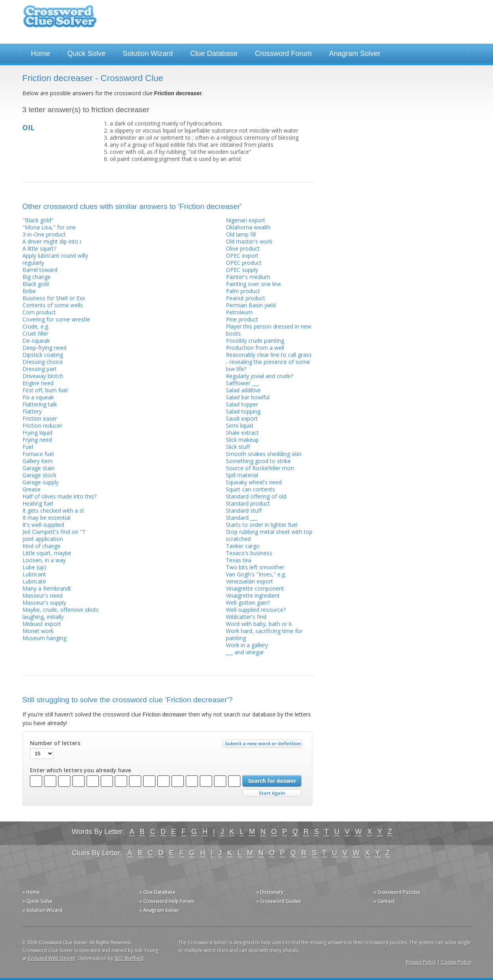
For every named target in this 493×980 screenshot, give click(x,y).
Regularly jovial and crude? (259, 376)
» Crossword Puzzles (397, 892)
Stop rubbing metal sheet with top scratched (269, 535)
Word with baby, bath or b (259, 624)
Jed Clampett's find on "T (54, 532)
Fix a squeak (38, 397)
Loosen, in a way (44, 560)
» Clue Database (157, 892)
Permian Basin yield (251, 305)
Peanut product (246, 298)
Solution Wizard (148, 54)
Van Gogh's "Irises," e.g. (256, 574)
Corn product (39, 312)
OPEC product (244, 263)
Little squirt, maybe (47, 553)
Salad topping (243, 411)
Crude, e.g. (36, 326)
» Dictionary (270, 892)
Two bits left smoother (255, 567)
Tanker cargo (243, 546)
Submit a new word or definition (264, 746)
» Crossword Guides (279, 901)
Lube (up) (34, 567)
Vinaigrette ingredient (253, 595)
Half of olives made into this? (59, 496)
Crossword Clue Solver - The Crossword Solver (60, 20)
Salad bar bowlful (248, 397)
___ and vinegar (245, 652)
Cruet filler (35, 333)
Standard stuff (244, 510)
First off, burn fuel (45, 390)
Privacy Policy (421, 962)
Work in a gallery (247, 645)
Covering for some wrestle (56, 319)
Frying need (37, 440)
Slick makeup (242, 440)
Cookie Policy (456, 962)
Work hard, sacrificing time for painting (264, 634)
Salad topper (242, 404)
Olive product (243, 248)
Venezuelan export (249, 581)
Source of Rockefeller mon (260, 468)
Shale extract (242, 433)
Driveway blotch (43, 376)
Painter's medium (248, 277)
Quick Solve (86, 54)
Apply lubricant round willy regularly (55, 259)
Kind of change (42, 546)
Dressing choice (43, 362)
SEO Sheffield (129, 958)
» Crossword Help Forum (167, 901)
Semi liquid (239, 425)
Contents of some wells (53, 305)
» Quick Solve (38, 901)
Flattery (32, 411)
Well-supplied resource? (256, 610)
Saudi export (242, 418)
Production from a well (255, 348)
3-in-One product (44, 234)
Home (41, 54)
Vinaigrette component (255, 588)
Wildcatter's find (246, 617)
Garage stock (39, 475)
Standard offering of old (256, 496)
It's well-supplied (43, 525)
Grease (31, 489)
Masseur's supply (44, 603)
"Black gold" (38, 220)
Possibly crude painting (255, 341)
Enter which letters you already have (80, 770)
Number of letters (55, 743)
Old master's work (249, 241)
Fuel (28, 447)
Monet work (38, 631)
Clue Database (214, 54)
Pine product (242, 319)
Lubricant (34, 574)
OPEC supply (242, 270)
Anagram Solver (355, 54)
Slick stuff (238, 447)
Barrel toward (40, 270)
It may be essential (46, 518)
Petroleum (239, 312)
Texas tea (238, 560)
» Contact (384, 901)
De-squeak (36, 341)
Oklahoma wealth (248, 227)
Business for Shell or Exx (54, 298)
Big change (37, 277)
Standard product (248, 503)
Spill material (242, 475)
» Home (31, 892)
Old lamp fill (241, 234)
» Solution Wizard (42, 910)
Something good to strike (258, 461)
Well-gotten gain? (248, 603)
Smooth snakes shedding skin (264, 454)
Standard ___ (242, 518)
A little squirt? (39, 248)
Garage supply (41, 482)
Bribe (29, 291)
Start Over (272, 793)
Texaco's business (249, 553)
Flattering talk (40, 404)
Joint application (43, 539)
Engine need (38, 383)
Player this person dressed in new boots (269, 330)
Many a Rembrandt (47, 588)
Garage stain (39, 468)
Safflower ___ (242, 383)
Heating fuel (38, 503)
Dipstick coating (43, 355)
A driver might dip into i (52, 241)
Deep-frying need (44, 348)
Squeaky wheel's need (254, 482)
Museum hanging (44, 638)
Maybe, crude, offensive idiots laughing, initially (61, 613)
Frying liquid (37, 433)
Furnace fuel (38, 454)
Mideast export (42, 624)
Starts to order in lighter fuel (262, 525)
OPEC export (242, 256)
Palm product (243, 291)
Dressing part (40, 369)
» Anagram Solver (159, 910)
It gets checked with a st (53, 510)
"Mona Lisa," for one (49, 227)
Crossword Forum (283, 54)
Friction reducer (42, 425)
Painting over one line (253, 284)
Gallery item (38, 461)
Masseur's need (42, 595)
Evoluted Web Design (52, 958)
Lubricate (34, 581)
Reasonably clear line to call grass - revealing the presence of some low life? (269, 362)
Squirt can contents (250, 489)
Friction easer (40, 418)
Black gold (36, 284)
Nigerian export (246, 220)
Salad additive (243, 390)
